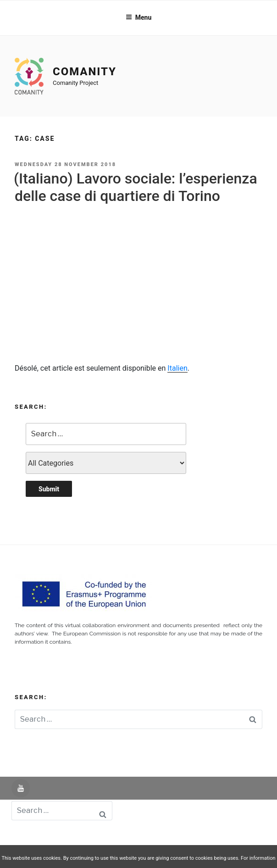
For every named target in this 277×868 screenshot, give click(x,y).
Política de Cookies (238, 837)
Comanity (85, 72)
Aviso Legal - (109, 837)
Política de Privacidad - (168, 837)
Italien (177, 368)
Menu (139, 17)
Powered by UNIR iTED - (48, 837)
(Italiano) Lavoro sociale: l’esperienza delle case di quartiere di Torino (136, 187)
